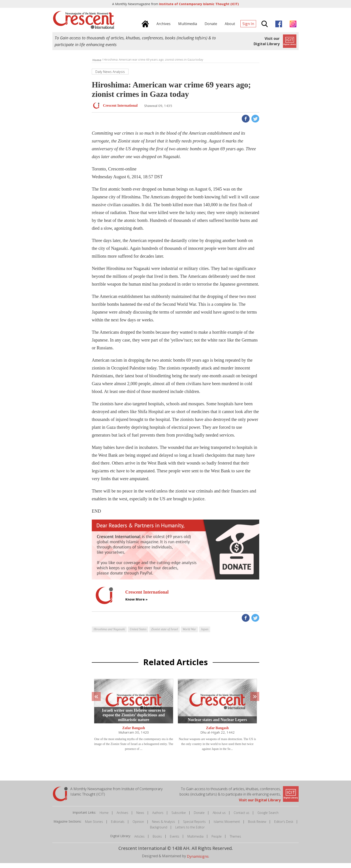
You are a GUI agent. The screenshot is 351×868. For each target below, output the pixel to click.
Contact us (242, 817)
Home (104, 817)
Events (175, 841)
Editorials (118, 826)
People (217, 841)
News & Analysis (164, 826)
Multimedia (195, 841)
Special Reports (194, 826)
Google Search (268, 817)
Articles (139, 841)
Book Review (257, 826)
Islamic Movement (227, 826)
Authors (158, 817)
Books (157, 841)
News (140, 817)
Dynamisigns (198, 861)
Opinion (138, 826)
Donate (199, 817)
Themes (235, 841)
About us (219, 817)
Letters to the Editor (190, 832)
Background (159, 832)
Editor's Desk (284, 826)
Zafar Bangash (134, 733)
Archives (122, 817)
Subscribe (179, 817)
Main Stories (94, 826)
